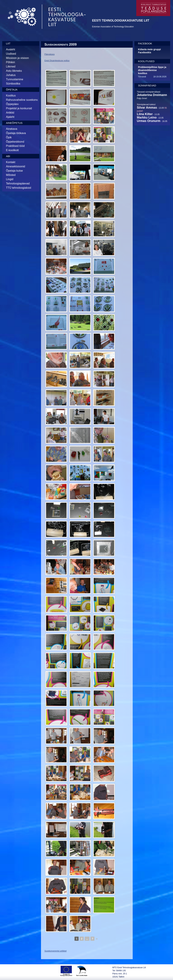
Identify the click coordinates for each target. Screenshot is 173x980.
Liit (8, 43)
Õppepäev (12, 104)
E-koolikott (12, 150)
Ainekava (12, 129)
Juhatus (11, 75)
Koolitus (11, 96)
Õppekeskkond (15, 142)
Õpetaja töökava (16, 133)
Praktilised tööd (15, 146)
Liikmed (11, 67)
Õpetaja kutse (14, 171)
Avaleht (10, 49)
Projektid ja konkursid (19, 108)
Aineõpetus (14, 123)
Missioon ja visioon (17, 58)
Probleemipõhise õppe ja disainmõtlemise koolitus (152, 70)
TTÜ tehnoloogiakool (19, 188)
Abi (8, 156)
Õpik (9, 137)
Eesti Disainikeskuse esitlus (57, 61)
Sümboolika (13, 84)
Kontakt (11, 162)
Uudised (11, 54)
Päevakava (49, 54)
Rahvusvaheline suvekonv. (22, 100)
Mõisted (11, 175)
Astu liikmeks (14, 71)
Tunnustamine (15, 79)
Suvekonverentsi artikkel (55, 951)
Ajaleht (10, 117)
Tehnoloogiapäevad (18, 183)
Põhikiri (10, 62)
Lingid (10, 179)
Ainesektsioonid (15, 166)
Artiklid (10, 113)
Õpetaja (12, 90)
